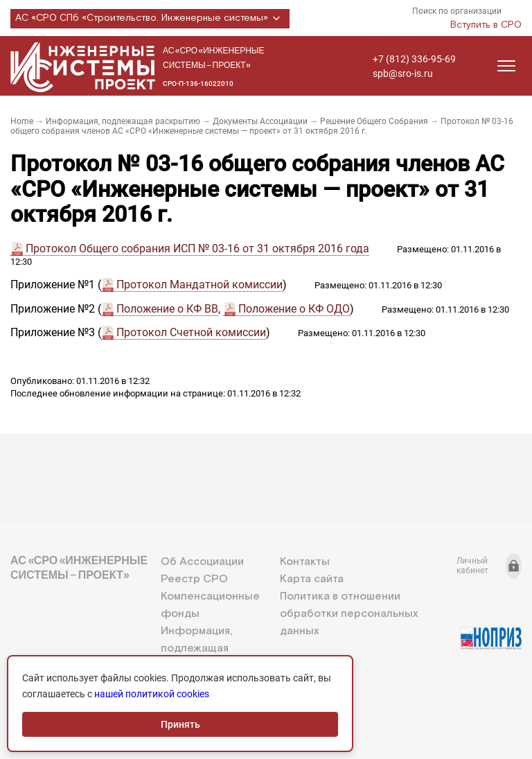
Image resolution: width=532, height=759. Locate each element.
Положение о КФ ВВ (167, 309)
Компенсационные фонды (210, 605)
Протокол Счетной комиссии (191, 332)
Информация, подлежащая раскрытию (123, 121)
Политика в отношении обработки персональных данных (349, 614)
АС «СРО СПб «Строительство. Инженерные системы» (150, 19)
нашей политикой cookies (152, 694)
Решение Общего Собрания (374, 121)
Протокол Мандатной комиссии (199, 285)
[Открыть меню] (506, 66)
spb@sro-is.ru (403, 73)
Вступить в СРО (486, 25)
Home (22, 121)
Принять (180, 724)
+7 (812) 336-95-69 (414, 59)
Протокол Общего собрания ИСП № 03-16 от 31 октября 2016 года (197, 248)
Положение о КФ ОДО (294, 309)
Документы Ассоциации (260, 121)
